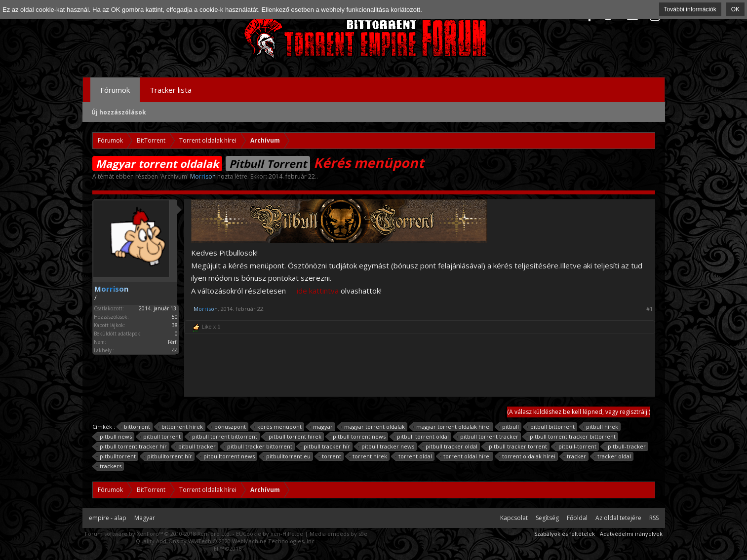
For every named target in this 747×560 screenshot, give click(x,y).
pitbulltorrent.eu (287, 456)
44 (175, 350)
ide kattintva (318, 291)
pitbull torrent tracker (488, 437)
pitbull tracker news (386, 447)
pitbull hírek (601, 427)
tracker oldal (613, 456)
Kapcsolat (514, 518)
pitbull (509, 427)
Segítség (547, 518)
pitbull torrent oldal (421, 437)
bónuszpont (229, 427)
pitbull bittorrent (551, 427)
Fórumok (115, 90)
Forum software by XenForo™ (158, 534)
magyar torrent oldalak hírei (452, 427)
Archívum (174, 176)
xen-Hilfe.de (287, 534)
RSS (654, 518)
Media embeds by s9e (338, 534)
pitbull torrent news (358, 437)
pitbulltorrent (116, 456)
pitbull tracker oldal (450, 447)
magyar (321, 427)
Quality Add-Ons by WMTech (226, 541)
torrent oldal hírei (466, 456)
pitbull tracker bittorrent (258, 447)
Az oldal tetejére (618, 518)
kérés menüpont (278, 427)
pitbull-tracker (625, 447)
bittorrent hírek (181, 427)
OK (735, 9)
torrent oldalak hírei (527, 456)
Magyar (145, 518)
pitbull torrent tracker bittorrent (571, 437)
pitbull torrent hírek (294, 437)
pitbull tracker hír (325, 447)
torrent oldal (414, 456)
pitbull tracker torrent (516, 447)
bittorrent (136, 427)
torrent (330, 456)
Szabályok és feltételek (565, 534)
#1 (649, 309)
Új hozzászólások (119, 112)
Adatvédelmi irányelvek (631, 534)
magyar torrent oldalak (373, 427)
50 (175, 317)
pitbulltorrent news (228, 456)
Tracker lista (171, 90)
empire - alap (108, 518)
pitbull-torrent (576, 447)
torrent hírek (368, 456)
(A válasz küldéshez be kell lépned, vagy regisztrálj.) (579, 412)
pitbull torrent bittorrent (223, 437)
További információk (690, 9)
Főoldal (577, 518)
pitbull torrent (160, 437)
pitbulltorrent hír (168, 456)
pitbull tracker (196, 447)
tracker (575, 456)
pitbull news (114, 437)
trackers (109, 466)
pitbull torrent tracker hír (132, 447)
